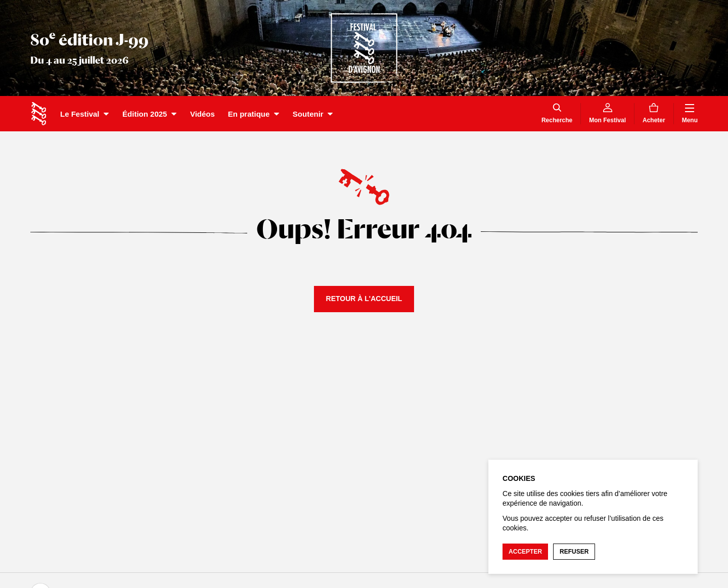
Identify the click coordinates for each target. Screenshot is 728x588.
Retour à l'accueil (364, 299)
